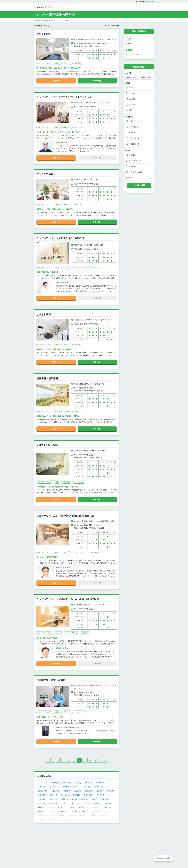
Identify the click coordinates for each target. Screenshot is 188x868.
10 (90, 760)
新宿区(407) (88, 783)
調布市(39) (105, 799)
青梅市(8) (75, 799)
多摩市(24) (108, 807)
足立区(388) (65, 795)
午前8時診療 (134, 127)
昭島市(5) (95, 799)
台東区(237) (42, 787)
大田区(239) (99, 787)
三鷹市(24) (64, 799)
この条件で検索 (139, 185)
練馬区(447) (53, 795)
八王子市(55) (101, 795)
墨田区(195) (53, 787)
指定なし (132, 88)
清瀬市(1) (72, 807)
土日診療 (132, 93)
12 (100, 760)
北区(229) (100, 791)
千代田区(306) (55, 783)
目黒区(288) (88, 787)
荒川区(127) (110, 791)
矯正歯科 (132, 166)
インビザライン (135, 161)
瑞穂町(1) (85, 812)
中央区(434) (67, 783)
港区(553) (78, 783)
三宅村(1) (93, 816)
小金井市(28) (53, 803)
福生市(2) (41, 807)
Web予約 (97, 81)
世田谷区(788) (43, 791)
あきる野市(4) (62, 812)
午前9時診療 (134, 132)
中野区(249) (66, 791)
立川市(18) (42, 799)
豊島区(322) (89, 791)
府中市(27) (85, 799)
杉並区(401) (78, 791)
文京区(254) (100, 783)
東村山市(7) (85, 803)
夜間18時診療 (134, 138)
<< (48, 760)
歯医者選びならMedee (41, 20)
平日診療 (132, 105)
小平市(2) (64, 803)
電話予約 (56, 81)
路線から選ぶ (146, 78)
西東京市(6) (74, 812)
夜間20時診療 (134, 144)
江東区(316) (65, 787)
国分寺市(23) (97, 803)
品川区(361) (76, 787)
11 (95, 760)
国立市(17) (108, 803)
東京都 (53, 20)
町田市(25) (42, 803)
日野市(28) (74, 803)
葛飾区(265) (76, 795)
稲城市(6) (41, 812)
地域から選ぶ (132, 78)
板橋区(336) (42, 795)
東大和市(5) (62, 807)
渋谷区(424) (55, 791)
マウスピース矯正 (136, 172)
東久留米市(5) (83, 807)
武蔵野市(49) (53, 799)
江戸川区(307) (88, 795)
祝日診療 (132, 99)
